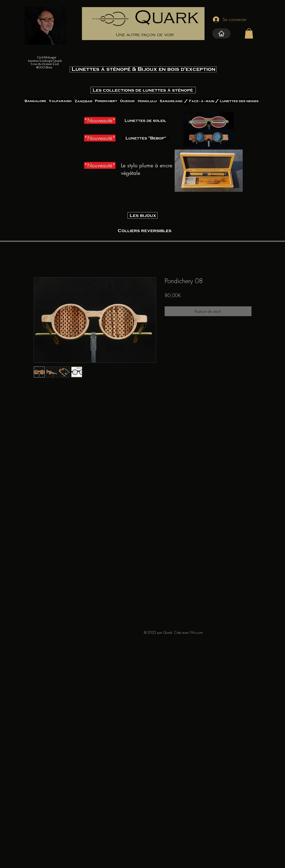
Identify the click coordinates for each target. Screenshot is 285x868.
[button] (249, 33)
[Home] (221, 33)
